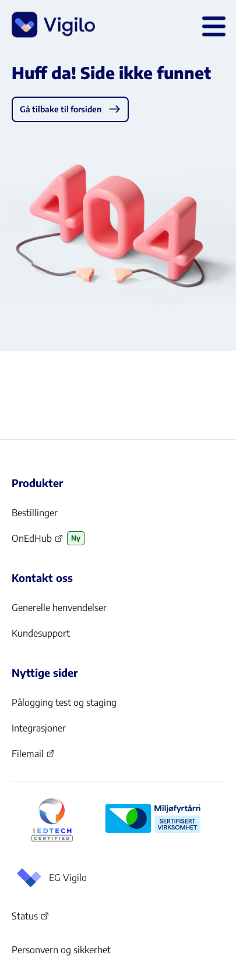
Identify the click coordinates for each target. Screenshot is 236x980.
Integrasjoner (39, 728)
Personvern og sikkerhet (61, 950)
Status (31, 918)
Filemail (34, 757)
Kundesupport (41, 633)
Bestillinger (35, 513)
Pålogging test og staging (64, 702)
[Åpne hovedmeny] (212, 26)
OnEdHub (38, 542)
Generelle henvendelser (59, 608)
